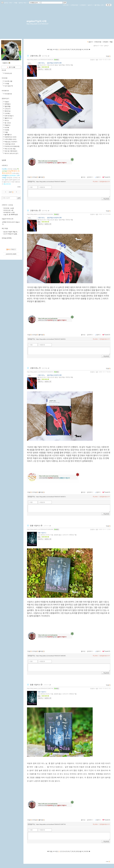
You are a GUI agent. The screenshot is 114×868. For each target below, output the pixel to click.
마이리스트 (8, 73)
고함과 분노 (41, 63)
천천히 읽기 (5, 99)
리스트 (4, 70)
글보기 (91, 42)
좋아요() (42, 177)
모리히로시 (13, 176)
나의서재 (66, 5)
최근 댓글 (5, 228)
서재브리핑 (75, 5)
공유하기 (90, 177)
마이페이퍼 (5, 91)
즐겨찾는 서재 (100, 5)
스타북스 (8, 113)
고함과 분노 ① (35, 368)
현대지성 (8, 111)
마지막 (87, 49)
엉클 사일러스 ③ (36, 685)
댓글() (108, 56)
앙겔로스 (93, 60)
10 (77, 49)
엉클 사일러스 (42, 533)
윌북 (6, 180)
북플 (16, 3)
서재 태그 (5, 165)
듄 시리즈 (8, 123)
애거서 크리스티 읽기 (12, 153)
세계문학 (9, 178)
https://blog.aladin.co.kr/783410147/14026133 (40, 60)
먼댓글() (35, 177)
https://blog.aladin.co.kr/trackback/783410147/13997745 (51, 824)
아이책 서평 (9, 81)
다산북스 (5, 169)
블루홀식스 (8, 135)
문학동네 (8, 104)
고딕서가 (46, 526)
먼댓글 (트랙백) (7, 238)
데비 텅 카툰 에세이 (11, 151)
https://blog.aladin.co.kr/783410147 (37, 24)
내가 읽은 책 (9, 86)
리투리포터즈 (11, 172)
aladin (15, 254)
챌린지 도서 (9, 118)
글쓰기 (91, 5)
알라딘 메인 (23, 3)
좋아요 (83, 177)
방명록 (4, 160)
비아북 (7, 128)
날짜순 (107, 46)
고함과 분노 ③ (35, 56)
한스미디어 (7, 184)
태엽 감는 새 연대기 (11, 142)
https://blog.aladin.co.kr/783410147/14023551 (40, 214)
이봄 (6, 132)
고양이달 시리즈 (10, 144)
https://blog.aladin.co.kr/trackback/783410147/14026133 (51, 182)
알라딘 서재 (8, 3)
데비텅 (10, 169)
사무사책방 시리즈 (11, 139)
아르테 (7, 130)
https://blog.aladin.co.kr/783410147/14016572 (40, 372)
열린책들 (45, 56)
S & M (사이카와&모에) (12, 146)
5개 (102, 46)
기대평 (7, 84)
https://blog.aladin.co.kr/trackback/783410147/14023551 (51, 339)
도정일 (15, 169)
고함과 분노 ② (35, 210)
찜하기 (98, 177)
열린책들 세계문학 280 (54, 63)
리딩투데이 (12, 171)
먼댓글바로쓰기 (105, 182)
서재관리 (83, 5)
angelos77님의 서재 (36, 21)
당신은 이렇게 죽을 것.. (11, 232)
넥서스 (7, 121)
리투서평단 (16, 173)
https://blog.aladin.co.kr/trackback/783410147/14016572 (51, 497)
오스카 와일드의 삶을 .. (11, 234)
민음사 (7, 102)
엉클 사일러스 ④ (36, 526)
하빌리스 (8, 125)
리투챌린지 (5, 176)
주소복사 (95, 182)
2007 (10, 192)
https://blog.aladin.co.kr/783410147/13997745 (40, 688)
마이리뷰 (5, 78)
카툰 (13, 182)
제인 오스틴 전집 (10, 149)
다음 (81, 49)
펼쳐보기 (97, 46)
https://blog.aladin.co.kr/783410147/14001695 (40, 529)
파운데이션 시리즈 (11, 137)
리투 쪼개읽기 (9, 116)
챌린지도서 (7, 182)
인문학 (10, 180)
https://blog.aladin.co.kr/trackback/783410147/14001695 (51, 656)
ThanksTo (106, 177)
